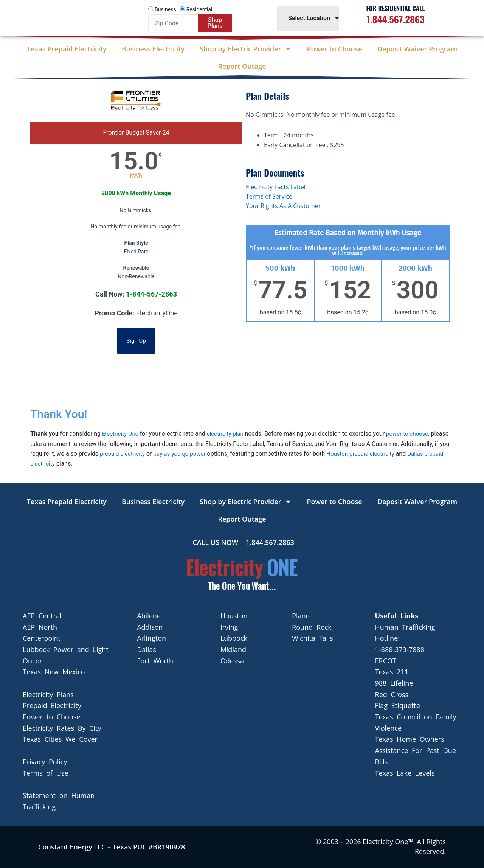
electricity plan (229, 434)
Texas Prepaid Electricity (67, 49)
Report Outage (242, 66)
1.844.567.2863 (395, 19)
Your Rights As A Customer (283, 206)
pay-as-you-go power (200, 454)
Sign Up (136, 341)
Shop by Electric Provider (246, 49)
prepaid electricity (140, 454)
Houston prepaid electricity (385, 454)
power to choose (413, 434)
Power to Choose (334, 49)
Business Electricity (153, 49)
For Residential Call (396, 8)
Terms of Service (269, 196)
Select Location (314, 18)
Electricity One (121, 434)
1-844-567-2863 (151, 294)
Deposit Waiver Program (417, 49)
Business (165, 9)
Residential (199, 9)
